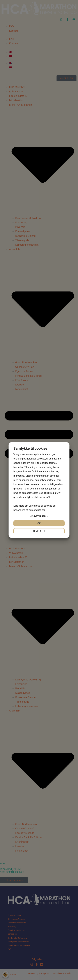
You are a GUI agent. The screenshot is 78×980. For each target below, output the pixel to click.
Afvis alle (39, 531)
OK (39, 523)
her (43, 510)
